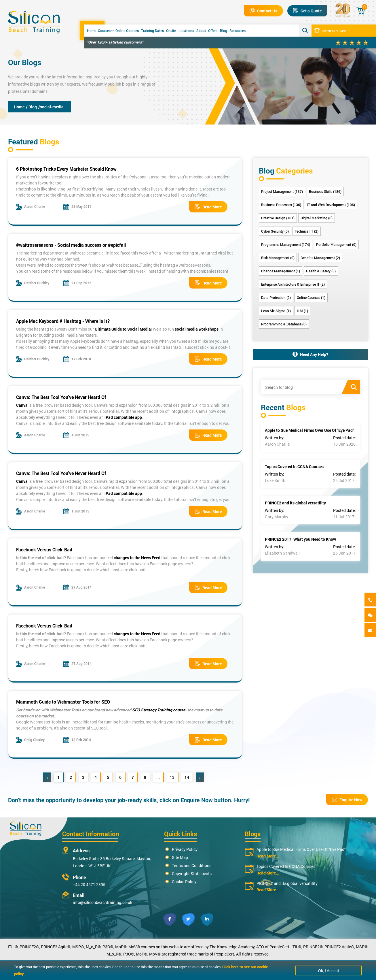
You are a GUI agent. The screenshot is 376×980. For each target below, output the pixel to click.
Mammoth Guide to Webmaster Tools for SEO (63, 702)
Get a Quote (307, 11)
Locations (186, 31)
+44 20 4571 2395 (330, 31)
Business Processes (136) (281, 205)
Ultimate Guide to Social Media (123, 329)
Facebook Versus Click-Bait (44, 550)
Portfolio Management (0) (336, 244)
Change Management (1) (281, 271)
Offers (213, 31)
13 (172, 777)
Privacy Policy (185, 849)
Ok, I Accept (329, 971)
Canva (22, 405)
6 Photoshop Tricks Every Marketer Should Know (66, 169)
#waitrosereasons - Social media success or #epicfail (71, 245)
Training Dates (152, 31)
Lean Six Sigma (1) (276, 311)
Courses (106, 31)
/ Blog (31, 107)
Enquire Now (347, 800)
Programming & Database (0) (284, 324)
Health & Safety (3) (321, 271)
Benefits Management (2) (320, 258)
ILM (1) (302, 311)
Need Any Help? (310, 354)
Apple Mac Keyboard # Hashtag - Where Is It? (63, 321)
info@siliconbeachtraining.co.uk (102, 902)
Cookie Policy (184, 882)
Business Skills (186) (325, 191)
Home (92, 31)
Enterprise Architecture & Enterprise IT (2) (293, 284)
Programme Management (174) (286, 244)
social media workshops (197, 329)
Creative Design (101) (278, 218)
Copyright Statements (192, 873)
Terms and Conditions (192, 865)
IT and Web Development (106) (331, 205)
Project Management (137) (282, 191)
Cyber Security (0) (275, 231)
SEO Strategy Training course (158, 710)
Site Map (180, 857)
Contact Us (263, 11)
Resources (238, 31)
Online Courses (127, 31)
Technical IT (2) (307, 231)
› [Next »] (200, 777)
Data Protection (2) (276, 297)
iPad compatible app (123, 417)
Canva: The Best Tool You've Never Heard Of (61, 397)
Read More (208, 207)
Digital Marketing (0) (317, 218)
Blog (224, 31)
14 (187, 777)
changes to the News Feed (137, 558)
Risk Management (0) (278, 258)
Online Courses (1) (311, 297)
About (201, 31)
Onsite (171, 31)
